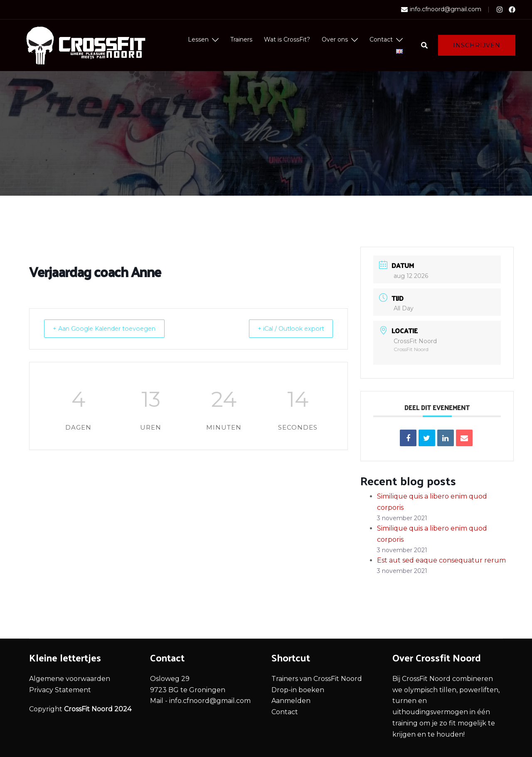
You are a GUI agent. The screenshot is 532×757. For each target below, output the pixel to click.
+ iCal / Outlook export (286, 328)
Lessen (198, 39)
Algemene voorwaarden (70, 679)
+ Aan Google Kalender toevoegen (111, 328)
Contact (381, 39)
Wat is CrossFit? (287, 39)
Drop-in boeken (298, 690)
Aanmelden (291, 701)
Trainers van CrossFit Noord (317, 679)
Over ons (335, 39)
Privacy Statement (60, 690)
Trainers (241, 39)
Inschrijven (477, 45)
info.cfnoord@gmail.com (441, 10)
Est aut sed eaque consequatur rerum (441, 560)
